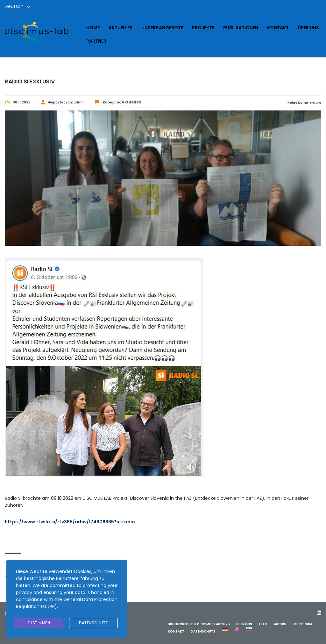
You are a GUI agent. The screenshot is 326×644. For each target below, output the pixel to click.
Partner (96, 41)
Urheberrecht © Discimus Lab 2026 (199, 624)
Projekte (203, 28)
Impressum (302, 624)
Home (93, 28)
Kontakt (278, 28)
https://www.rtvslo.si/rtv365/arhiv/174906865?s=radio (70, 522)
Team (263, 624)
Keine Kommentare (304, 103)
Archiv (280, 624)
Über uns (308, 28)
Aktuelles (120, 28)
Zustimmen (39, 623)
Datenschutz (203, 631)
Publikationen (241, 28)
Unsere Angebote (162, 28)
